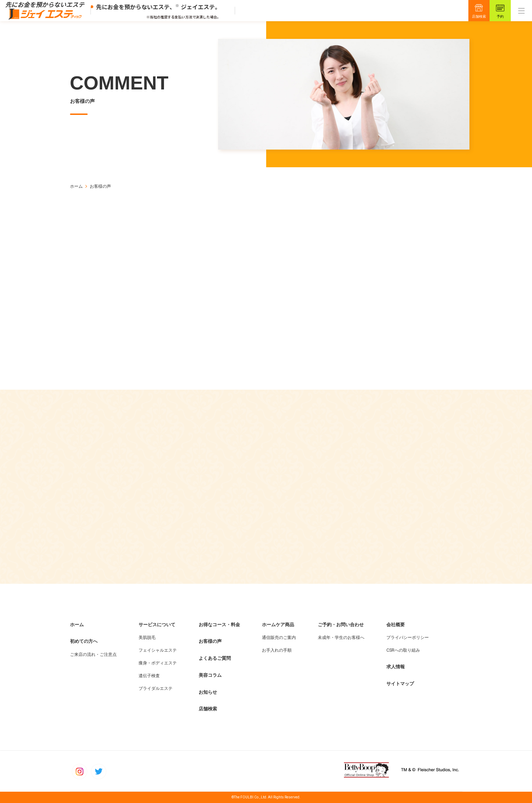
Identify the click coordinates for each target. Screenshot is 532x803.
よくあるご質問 (215, 658)
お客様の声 (210, 641)
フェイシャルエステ (158, 650)
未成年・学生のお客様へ (341, 638)
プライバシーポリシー (408, 638)
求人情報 (396, 667)
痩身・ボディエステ (158, 663)
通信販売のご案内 (279, 638)
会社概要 (396, 625)
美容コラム (210, 675)
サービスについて (157, 625)
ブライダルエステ (156, 688)
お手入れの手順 (277, 650)
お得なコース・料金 (219, 625)
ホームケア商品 (278, 625)
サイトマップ (400, 684)
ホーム (76, 186)
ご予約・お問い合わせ (341, 625)
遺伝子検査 (149, 676)
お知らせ (208, 692)
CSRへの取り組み (403, 650)
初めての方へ (84, 641)
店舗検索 (479, 16)
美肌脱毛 (147, 638)
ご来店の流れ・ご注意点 (93, 654)
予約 (500, 16)
